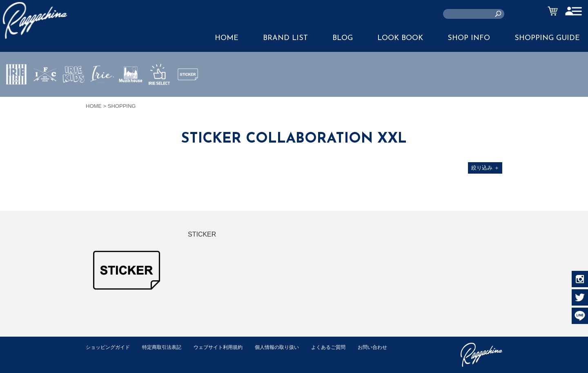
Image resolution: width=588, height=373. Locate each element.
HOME (227, 38)
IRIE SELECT (159, 98)
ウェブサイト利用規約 (227, 347)
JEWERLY (102, 94)
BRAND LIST (285, 38)
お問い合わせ (102, 356)
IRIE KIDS (74, 98)
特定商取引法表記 (167, 347)
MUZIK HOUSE (131, 98)
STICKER (188, 94)
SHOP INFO (469, 38)
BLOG (343, 38)
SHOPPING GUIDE (547, 38)
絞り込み (485, 168)
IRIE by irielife (16, 98)
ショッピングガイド (110, 347)
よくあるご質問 (344, 347)
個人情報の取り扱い (290, 347)
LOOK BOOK (400, 38)
